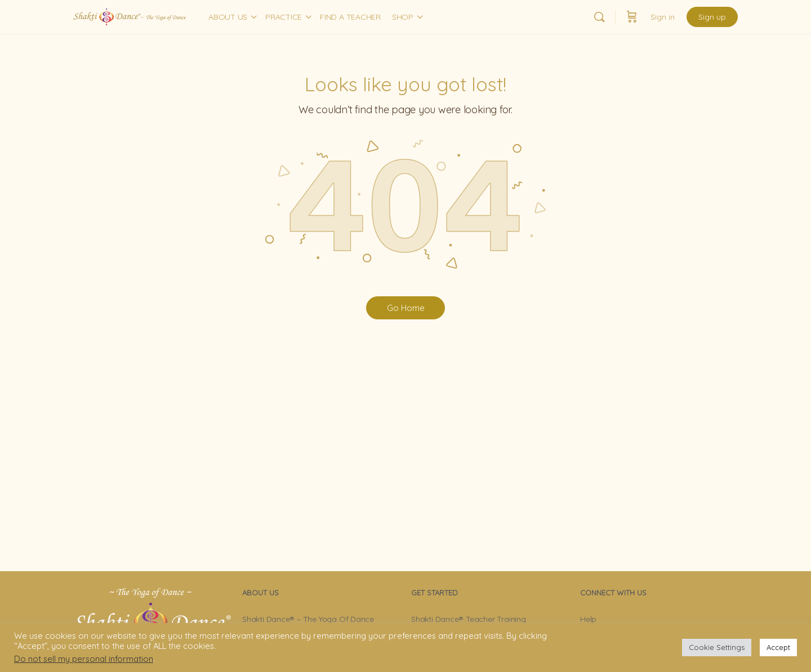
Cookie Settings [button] (717, 647)
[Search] (599, 17)
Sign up (712, 17)
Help (588, 619)
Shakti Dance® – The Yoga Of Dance (308, 619)
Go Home (406, 308)
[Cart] (632, 17)
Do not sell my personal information (84, 659)
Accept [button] (778, 647)
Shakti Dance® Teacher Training (469, 619)
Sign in (663, 17)
